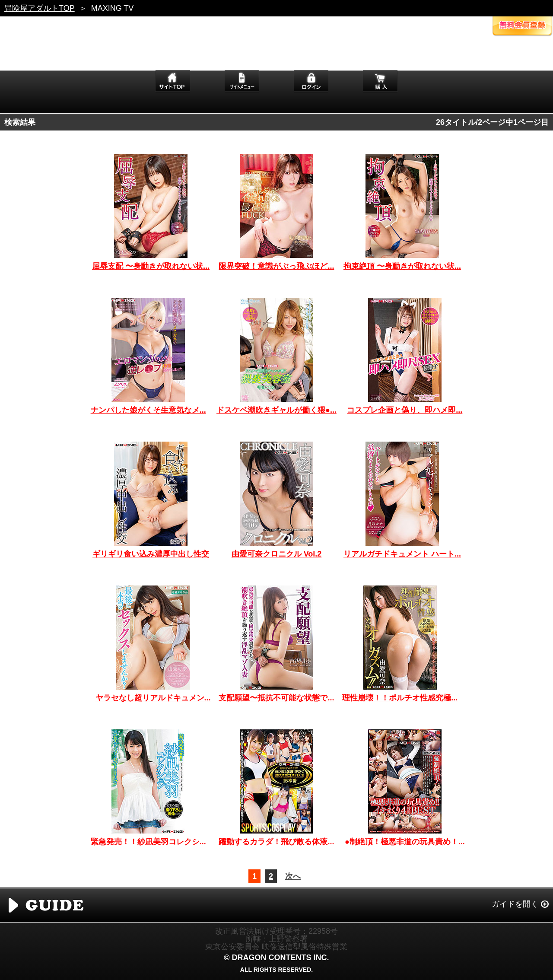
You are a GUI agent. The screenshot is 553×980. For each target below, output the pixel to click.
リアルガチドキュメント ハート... (402, 554)
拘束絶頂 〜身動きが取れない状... (402, 266)
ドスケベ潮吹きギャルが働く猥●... (276, 410)
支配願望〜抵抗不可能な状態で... (276, 698)
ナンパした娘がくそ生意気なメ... (148, 410)
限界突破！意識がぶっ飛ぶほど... (276, 266)
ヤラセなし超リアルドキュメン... (153, 698)
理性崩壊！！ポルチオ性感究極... (400, 698)
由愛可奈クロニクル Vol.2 (277, 554)
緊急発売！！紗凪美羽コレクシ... (148, 842)
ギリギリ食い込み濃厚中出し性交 (151, 554)
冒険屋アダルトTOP (40, 8)
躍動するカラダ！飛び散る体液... (276, 842)
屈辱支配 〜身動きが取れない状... (151, 266)
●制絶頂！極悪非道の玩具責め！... (405, 842)
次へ (293, 876)
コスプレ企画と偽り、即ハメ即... (405, 410)
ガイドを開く (515, 904)
